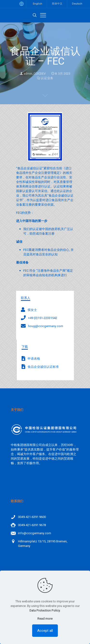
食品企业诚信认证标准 (43, 367)
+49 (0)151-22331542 (43, 318)
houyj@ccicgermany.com (46, 326)
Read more (45, 619)
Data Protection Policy (45, 610)
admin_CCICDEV (35, 74)
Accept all (45, 631)
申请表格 (34, 359)
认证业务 (47, 78)
